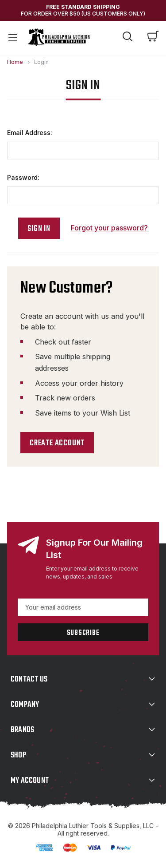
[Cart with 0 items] (153, 37)
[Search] (127, 38)
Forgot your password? (109, 228)
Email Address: (30, 133)
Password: (23, 177)
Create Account (57, 443)
